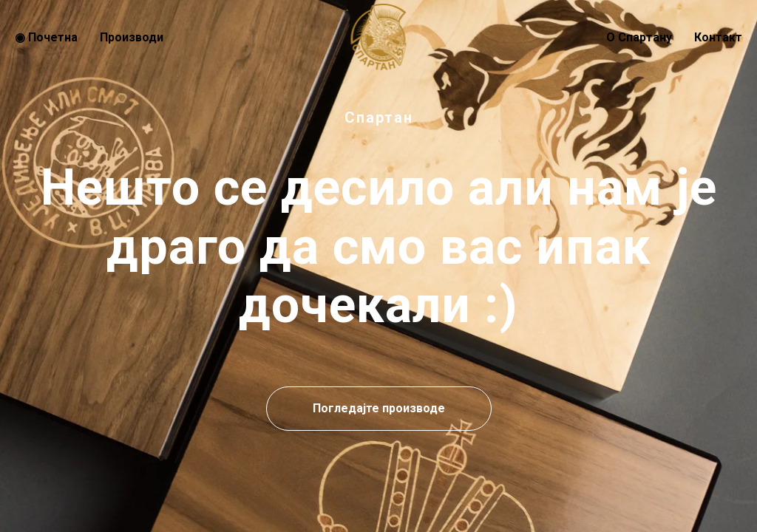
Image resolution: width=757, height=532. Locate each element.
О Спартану (639, 37)
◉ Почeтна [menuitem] (46, 37)
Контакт (718, 37)
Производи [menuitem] (132, 37)
